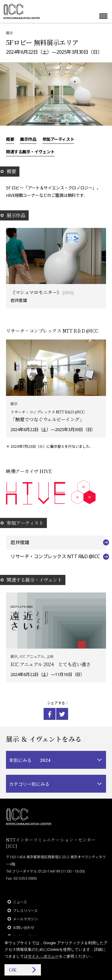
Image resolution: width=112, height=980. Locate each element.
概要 (10, 139)
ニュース (20, 902)
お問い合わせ (24, 928)
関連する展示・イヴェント (30, 152)
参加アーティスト (58, 139)
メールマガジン (25, 919)
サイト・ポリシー (43, 956)
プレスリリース (25, 911)
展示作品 (28, 139)
